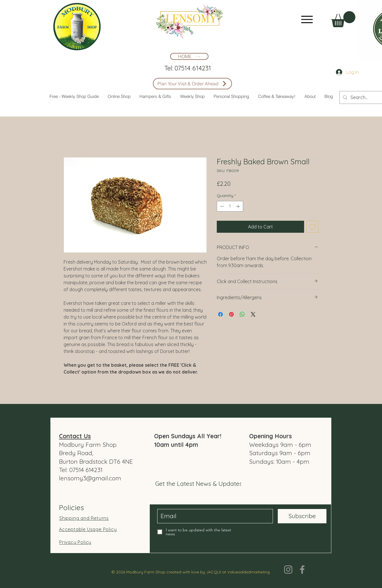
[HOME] (189, 56)
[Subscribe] (302, 516)
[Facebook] (302, 570)
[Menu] (307, 19)
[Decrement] (221, 206)
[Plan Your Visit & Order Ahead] (192, 84)
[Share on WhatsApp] (242, 314)
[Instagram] (288, 570)
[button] (343, 19)
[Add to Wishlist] (312, 227)
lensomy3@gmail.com (90, 478)
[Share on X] (253, 314)
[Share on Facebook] (220, 314)
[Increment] (239, 206)
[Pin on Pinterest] (231, 314)
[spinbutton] (230, 206)
